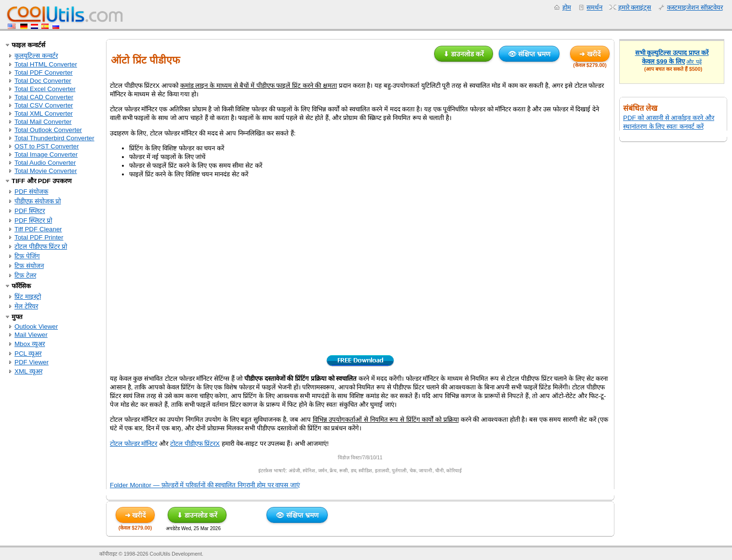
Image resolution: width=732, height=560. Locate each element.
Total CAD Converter (44, 97)
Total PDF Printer (39, 237)
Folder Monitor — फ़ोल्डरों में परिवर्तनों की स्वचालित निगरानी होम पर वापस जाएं (205, 485)
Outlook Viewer (36, 327)
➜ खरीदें (590, 54)
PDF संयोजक (31, 192)
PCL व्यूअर (28, 353)
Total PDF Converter (44, 73)
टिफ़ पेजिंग (27, 256)
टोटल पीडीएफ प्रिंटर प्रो (41, 247)
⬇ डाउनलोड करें (464, 54)
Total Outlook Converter (48, 130)
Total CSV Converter (44, 105)
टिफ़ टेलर (25, 275)
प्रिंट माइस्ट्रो (28, 297)
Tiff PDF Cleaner (38, 229)
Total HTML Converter (46, 64)
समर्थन (594, 7)
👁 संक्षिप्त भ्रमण (529, 54)
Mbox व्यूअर (30, 344)
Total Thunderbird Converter (54, 138)
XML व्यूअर (28, 371)
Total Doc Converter (43, 81)
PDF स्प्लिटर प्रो (33, 220)
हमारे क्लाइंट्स (635, 7)
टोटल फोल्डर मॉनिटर (133, 444)
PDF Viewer (32, 362)
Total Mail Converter (43, 122)
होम (567, 7)
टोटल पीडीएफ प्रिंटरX (195, 444)
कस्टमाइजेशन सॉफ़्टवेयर (695, 7)
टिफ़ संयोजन (29, 266)
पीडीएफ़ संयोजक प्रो (38, 201)
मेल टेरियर (26, 306)
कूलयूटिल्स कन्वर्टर (36, 56)
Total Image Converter (46, 154)
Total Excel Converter (45, 89)
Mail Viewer (31, 335)
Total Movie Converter (46, 171)
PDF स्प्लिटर (30, 211)
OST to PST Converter (47, 146)
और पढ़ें (694, 62)
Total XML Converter (44, 113)
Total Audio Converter (45, 163)
